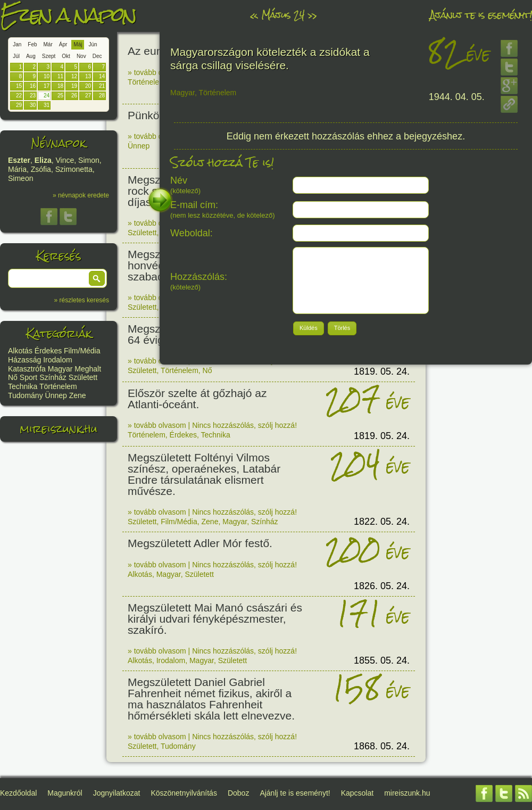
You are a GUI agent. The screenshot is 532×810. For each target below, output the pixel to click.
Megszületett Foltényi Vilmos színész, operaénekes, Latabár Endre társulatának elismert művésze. (204, 474)
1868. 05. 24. (382, 746)
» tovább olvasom (157, 72)
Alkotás (20, 351)
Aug (31, 56)
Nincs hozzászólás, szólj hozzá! (244, 425)
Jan (17, 44)
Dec (97, 56)
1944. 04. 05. (457, 97)
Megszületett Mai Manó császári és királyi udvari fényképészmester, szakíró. (215, 619)
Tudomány (26, 395)
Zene (78, 395)
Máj (78, 44)
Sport (28, 377)
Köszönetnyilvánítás (184, 793)
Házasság (24, 360)
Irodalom (57, 360)
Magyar (60, 369)
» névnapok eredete (81, 195)
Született (83, 377)
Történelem (58, 386)
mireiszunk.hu (59, 429)
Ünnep (56, 395)
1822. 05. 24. (382, 522)
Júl (16, 56)
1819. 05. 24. (382, 371)
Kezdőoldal (18, 793)
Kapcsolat (357, 793)
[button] (97, 278)
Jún (93, 44)
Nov (81, 56)
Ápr (63, 44)
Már (48, 44)
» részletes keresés (82, 300)
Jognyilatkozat (117, 793)
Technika (23, 386)
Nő (13, 377)
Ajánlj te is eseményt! (481, 15)
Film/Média (82, 351)
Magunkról (65, 793)
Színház (53, 377)
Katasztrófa (27, 369)
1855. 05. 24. (382, 660)
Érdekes (48, 351)
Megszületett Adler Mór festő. (200, 543)
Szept (49, 56)
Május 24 (283, 15)
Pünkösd (149, 115)
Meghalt (88, 369)
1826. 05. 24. (382, 586)
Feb (32, 44)
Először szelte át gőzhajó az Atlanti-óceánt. (197, 399)
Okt (66, 56)
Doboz (238, 793)
